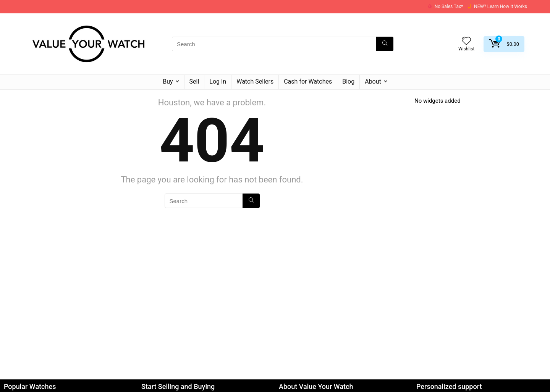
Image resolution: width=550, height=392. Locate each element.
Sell (194, 81)
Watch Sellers (255, 81)
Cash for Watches (308, 81)
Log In (218, 81)
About (373, 81)
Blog (348, 81)
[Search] (385, 44)
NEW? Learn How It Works (501, 6)
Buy (168, 81)
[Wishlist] (466, 42)
